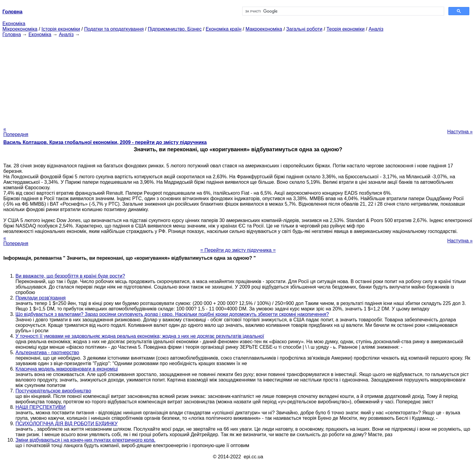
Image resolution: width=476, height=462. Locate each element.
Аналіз (376, 29)
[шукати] (343, 11)
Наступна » (460, 132)
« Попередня (16, 132)
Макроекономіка (264, 29)
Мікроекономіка (20, 29)
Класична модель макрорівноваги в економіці (67, 369)
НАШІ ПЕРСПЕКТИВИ (41, 407)
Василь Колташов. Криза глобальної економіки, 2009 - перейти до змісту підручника (105, 142)
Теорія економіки (345, 29)
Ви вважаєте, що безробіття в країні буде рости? (70, 276)
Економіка (14, 24)
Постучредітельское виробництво (53, 391)
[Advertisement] (238, 80)
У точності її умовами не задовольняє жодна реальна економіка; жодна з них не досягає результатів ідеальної (140, 336)
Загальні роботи (304, 29)
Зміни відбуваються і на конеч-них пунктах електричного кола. (85, 440)
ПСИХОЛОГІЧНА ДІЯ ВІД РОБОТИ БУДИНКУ (66, 424)
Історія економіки (61, 29)
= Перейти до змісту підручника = (238, 250)
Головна (12, 34)
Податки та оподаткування (114, 29)
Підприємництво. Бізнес (175, 29)
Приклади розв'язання (41, 298)
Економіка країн (224, 29)
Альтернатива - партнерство (47, 352)
